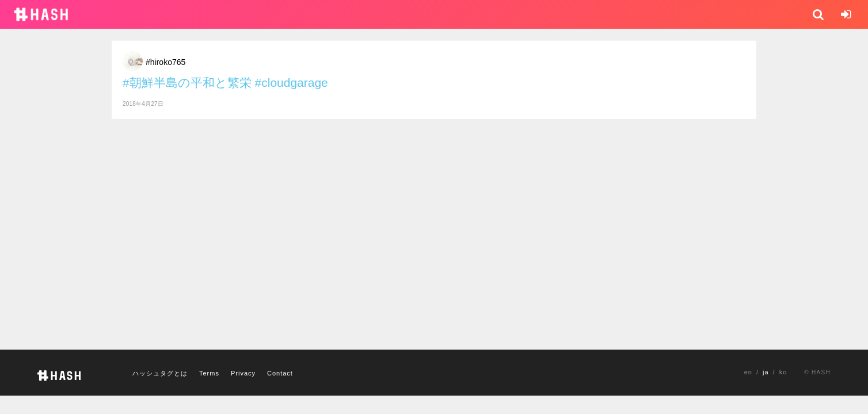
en (748, 372)
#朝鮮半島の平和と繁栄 (187, 83)
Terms (209, 373)
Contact (280, 373)
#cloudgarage (292, 83)
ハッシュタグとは (160, 373)
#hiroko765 (165, 62)
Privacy (243, 373)
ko (783, 372)
